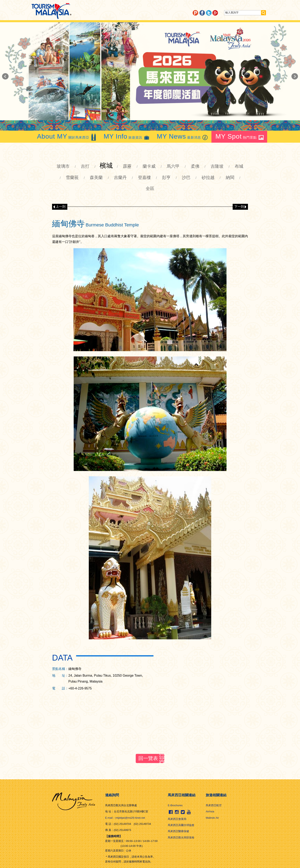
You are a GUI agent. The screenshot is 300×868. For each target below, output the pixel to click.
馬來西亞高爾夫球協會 (181, 825)
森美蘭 (96, 177)
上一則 (61, 207)
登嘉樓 (144, 177)
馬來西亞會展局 (177, 819)
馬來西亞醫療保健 (178, 831)
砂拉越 (208, 177)
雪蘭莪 (72, 177)
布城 (239, 166)
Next (295, 76)
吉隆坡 (217, 166)
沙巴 (186, 177)
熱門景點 (240, 137)
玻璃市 (63, 166)
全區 (150, 188)
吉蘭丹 (120, 177)
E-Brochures (175, 805)
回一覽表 (148, 758)
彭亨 (166, 177)
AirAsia (210, 811)
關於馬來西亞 (67, 137)
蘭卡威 (149, 166)
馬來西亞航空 (214, 805)
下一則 (239, 207)
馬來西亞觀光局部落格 (181, 838)
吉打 (85, 166)
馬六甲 (173, 166)
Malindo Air (212, 818)
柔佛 (195, 166)
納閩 (230, 177)
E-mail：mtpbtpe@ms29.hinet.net (125, 818)
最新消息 (183, 137)
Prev (5, 76)
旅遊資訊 (127, 137)
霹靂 (127, 166)
